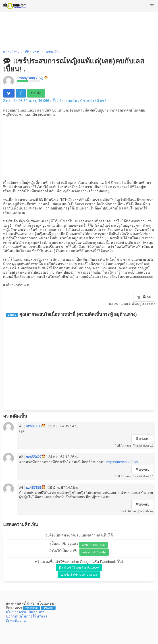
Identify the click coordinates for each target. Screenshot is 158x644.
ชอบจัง (36, 93)
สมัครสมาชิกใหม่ (94, 552)
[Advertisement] (79, 148)
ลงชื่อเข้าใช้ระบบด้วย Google (79, 575)
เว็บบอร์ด (32, 52)
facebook (32, 608)
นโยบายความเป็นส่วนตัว (25, 612)
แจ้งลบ (144, 297)
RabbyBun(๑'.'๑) (30, 78)
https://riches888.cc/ (122, 462)
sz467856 (34, 488)
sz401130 (34, 426)
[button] (152, 6)
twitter (49, 608)
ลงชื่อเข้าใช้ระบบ (93, 545)
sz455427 (34, 457)
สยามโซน (11, 52)
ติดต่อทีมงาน (16, 621)
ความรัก (52, 52)
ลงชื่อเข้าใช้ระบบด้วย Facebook (79, 568)
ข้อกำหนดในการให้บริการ (26, 616)
